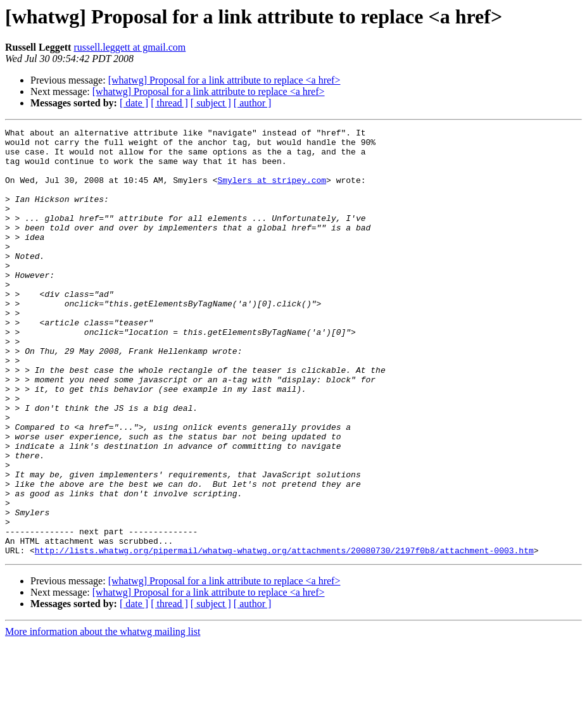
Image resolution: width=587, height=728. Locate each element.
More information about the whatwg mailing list (103, 717)
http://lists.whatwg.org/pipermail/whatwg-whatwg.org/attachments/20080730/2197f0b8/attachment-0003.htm (284, 636)
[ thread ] (169, 103)
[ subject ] (211, 103)
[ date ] (134, 103)
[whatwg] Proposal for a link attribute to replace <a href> (224, 80)
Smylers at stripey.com (272, 191)
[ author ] (253, 103)
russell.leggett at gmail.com (129, 47)
